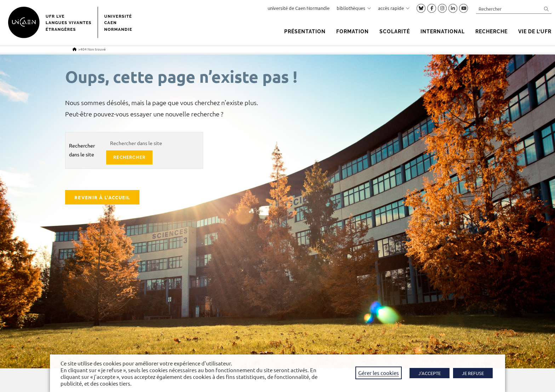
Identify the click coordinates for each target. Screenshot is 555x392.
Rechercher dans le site (82, 150)
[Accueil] (75, 49)
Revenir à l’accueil (102, 197)
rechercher (129, 157)
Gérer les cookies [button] (379, 373)
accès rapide (394, 8)
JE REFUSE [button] (473, 373)
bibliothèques (354, 8)
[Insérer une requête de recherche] (514, 9)
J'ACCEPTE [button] (430, 373)
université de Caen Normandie (299, 8)
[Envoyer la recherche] (547, 9)
